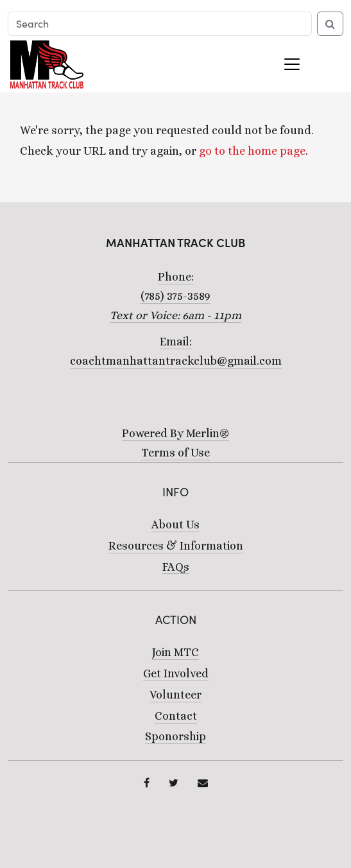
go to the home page (252, 151)
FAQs (176, 567)
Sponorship (175, 736)
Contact (176, 716)
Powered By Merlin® (175, 433)
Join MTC (175, 652)
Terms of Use (175, 453)
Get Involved (176, 673)
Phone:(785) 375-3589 (175, 296)
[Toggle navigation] (292, 64)
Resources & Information (176, 546)
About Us (175, 525)
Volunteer (175, 695)
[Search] (160, 24)
